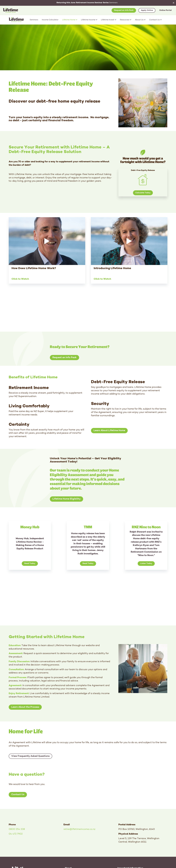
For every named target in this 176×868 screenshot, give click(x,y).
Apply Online (147, 10)
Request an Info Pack (124, 10)
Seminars (87, 3)
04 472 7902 (16, 834)
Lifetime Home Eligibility (66, 499)
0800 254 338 (17, 829)
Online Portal (165, 10)
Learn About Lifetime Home (109, 431)
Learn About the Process (25, 707)
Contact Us (18, 795)
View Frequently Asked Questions (30, 756)
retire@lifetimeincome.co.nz (79, 829)
